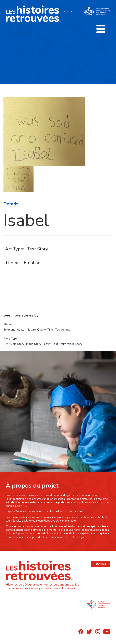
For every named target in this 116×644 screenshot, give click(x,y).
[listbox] (69, 12)
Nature (31, 330)
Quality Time (45, 330)
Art (5, 344)
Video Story (75, 344)
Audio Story (17, 344)
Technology (63, 330)
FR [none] (66, 12)
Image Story (33, 344)
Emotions (33, 263)
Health (21, 330)
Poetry (47, 344)
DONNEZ (101, 564)
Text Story (38, 249)
